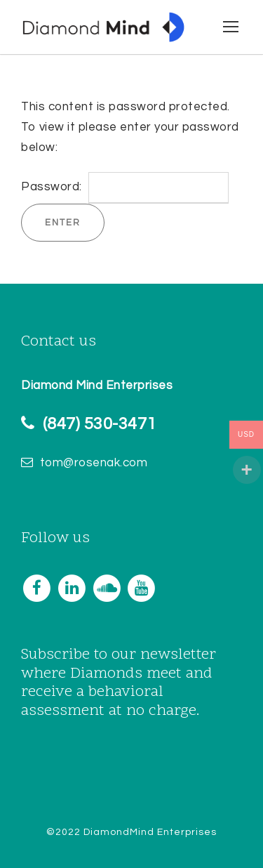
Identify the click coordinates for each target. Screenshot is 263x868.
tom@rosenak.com (94, 463)
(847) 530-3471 (100, 424)
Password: (125, 187)
